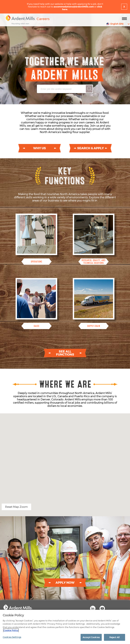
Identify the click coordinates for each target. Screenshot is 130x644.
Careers (43, 19)
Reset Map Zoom (16, 507)
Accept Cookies (91, 639)
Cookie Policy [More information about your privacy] (11, 632)
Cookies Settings (12, 638)
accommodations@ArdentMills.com (74, 7)
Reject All (115, 639)
